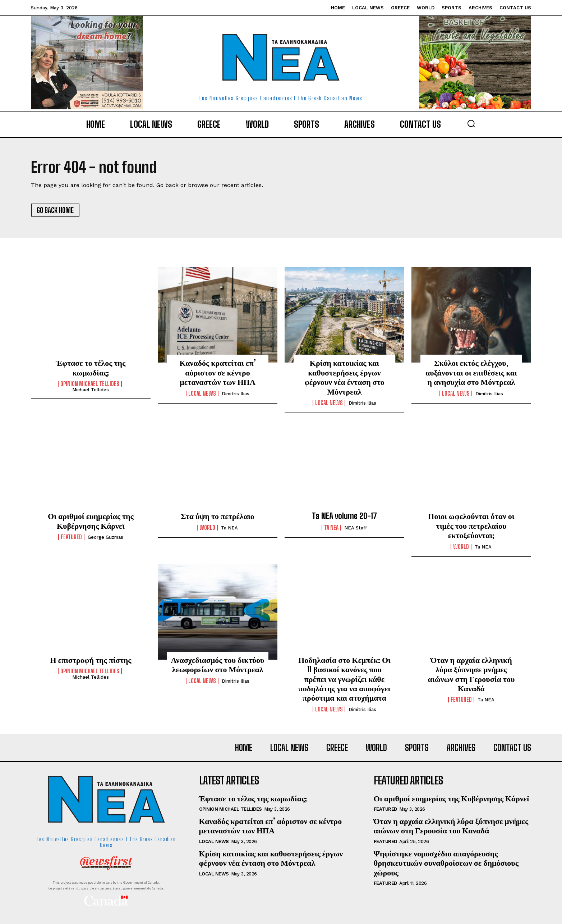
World (207, 528)
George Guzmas (105, 537)
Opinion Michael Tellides (90, 384)
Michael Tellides (91, 390)
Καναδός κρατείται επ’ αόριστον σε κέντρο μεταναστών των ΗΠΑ (217, 372)
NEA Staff (356, 528)
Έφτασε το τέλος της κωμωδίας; (91, 367)
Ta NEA (229, 528)
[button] (471, 123)
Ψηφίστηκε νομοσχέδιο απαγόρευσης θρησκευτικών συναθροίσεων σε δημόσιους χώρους (446, 863)
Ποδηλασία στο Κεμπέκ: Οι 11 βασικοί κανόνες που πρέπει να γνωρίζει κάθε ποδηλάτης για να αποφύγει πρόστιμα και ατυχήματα (344, 679)
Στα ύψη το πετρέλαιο (218, 516)
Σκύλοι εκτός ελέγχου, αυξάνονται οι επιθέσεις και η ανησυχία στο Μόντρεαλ (471, 372)
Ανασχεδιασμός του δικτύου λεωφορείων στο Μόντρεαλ (217, 664)
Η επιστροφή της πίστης (91, 660)
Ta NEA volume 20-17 (344, 516)
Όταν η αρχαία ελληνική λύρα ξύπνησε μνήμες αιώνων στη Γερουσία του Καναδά (471, 674)
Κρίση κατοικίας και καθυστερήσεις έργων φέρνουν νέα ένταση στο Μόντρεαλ (344, 377)
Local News (202, 393)
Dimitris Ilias (236, 394)
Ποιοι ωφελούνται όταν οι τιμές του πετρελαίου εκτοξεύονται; (471, 525)
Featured (71, 537)
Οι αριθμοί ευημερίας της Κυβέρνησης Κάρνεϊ (91, 521)
